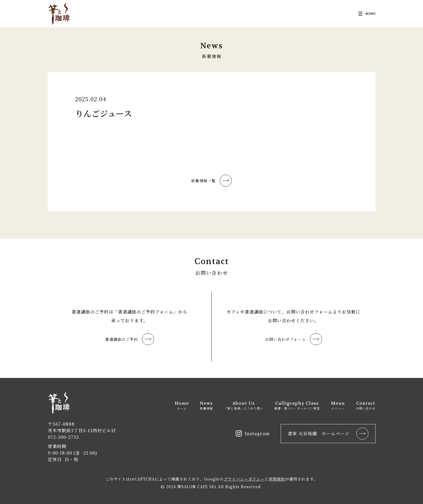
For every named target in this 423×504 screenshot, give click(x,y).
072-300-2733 (63, 437)
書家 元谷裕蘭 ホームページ (328, 434)
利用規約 (277, 479)
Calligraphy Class (297, 405)
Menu (338, 405)
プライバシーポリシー (244, 479)
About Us (244, 405)
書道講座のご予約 (130, 339)
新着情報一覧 (211, 181)
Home (182, 405)
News (206, 405)
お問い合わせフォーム (294, 339)
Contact (366, 405)
